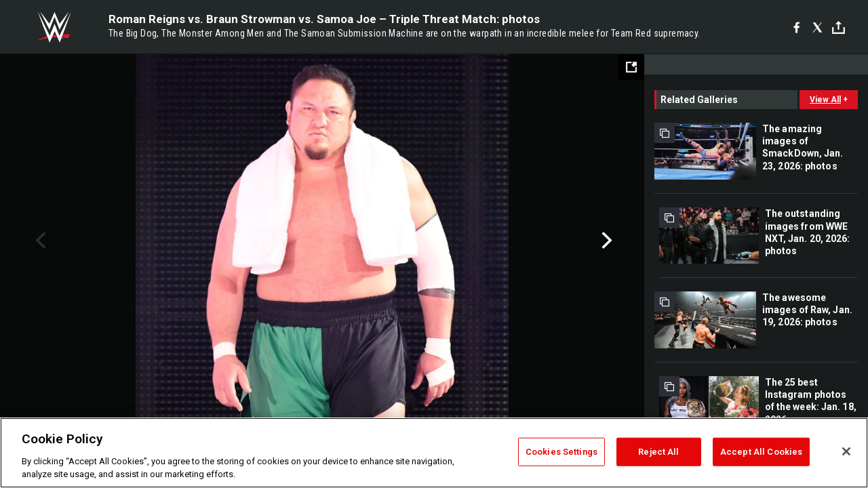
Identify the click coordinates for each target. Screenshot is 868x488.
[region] (434, 453)
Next (605, 241)
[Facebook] (796, 27)
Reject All (658, 452)
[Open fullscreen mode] (631, 67)
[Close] (846, 451)
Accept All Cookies (761, 452)
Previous (39, 241)
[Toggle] (839, 27)
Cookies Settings (561, 452)
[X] (817, 27)
